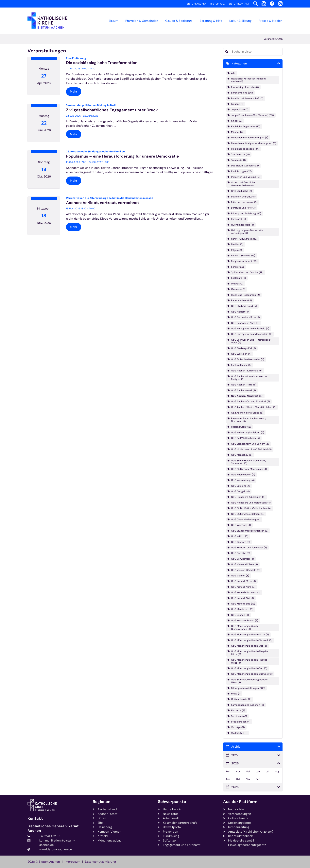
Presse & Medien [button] (271, 21)
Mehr (74, 92)
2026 (235, 763)
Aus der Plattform (240, 802)
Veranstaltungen (273, 39)
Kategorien (239, 63)
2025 (235, 787)
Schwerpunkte (172, 802)
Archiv (236, 747)
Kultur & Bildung (240, 21)
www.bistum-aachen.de (56, 849)
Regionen (102, 802)
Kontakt (35, 818)
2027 (235, 755)
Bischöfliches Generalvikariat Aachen (53, 828)
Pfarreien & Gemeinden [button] (142, 21)
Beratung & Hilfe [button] (211, 21)
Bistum (113, 21)
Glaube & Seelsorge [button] (179, 21)
